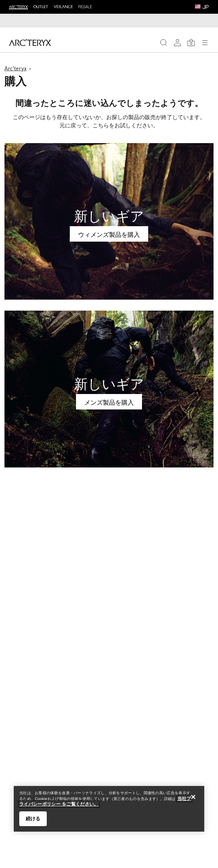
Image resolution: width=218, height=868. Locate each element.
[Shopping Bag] (191, 43)
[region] (109, 809)
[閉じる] (193, 797)
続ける (33, 819)
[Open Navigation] (205, 43)
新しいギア (109, 216)
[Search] (164, 43)
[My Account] (177, 43)
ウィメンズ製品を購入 (109, 234)
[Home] (30, 43)
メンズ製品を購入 (109, 402)
